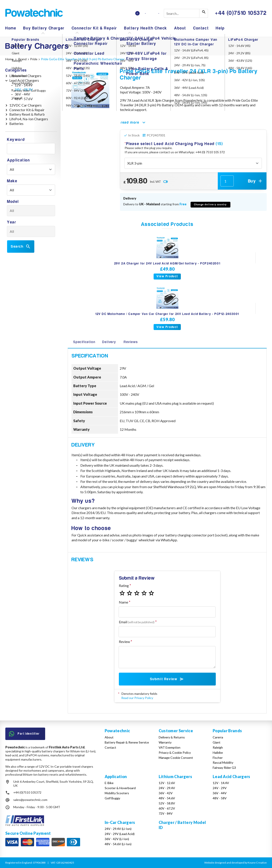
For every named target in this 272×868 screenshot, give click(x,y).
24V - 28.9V (24, 89)
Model (13, 202)
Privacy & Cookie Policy (175, 752)
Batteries (16, 123)
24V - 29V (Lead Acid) (120, 834)
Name (123, 602)
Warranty (165, 742)
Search (21, 247)
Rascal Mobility (223, 762)
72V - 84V (166, 813)
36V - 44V (22, 94)
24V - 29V (220, 788)
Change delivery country (210, 205)
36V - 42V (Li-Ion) (117, 839)
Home (11, 28)
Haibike (218, 752)
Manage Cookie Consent (176, 758)
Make (12, 181)
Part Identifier (24, 734)
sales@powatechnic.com (30, 800)
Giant (217, 742)
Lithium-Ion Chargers (25, 76)
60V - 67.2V (167, 808)
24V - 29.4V (167, 788)
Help (220, 28)
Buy (256, 181)
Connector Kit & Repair (94, 28)
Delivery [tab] (109, 342)
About (180, 28)
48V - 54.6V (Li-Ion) (118, 844)
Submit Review (167, 679)
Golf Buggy (112, 798)
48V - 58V (220, 798)
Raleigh (218, 747)
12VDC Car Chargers (25, 105)
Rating (124, 585)
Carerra (218, 737)
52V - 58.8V (167, 803)
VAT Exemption (170, 747)
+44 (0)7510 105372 (27, 792)
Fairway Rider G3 (224, 768)
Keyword (16, 140)
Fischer (218, 758)
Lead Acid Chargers (24, 80)
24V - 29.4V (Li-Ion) (118, 829)
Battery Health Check (146, 28)
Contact (201, 28)
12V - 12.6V (167, 783)
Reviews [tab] (131, 342)
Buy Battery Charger (44, 28)
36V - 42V (166, 793)
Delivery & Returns (172, 737)
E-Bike (109, 783)
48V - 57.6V (24, 99)
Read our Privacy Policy (137, 698)
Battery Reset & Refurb (27, 114)
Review (124, 642)
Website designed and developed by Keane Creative (235, 863)
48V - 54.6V (167, 798)
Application (19, 160)
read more (134, 122)
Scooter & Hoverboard (120, 788)
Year (12, 222)
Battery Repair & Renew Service (127, 742)
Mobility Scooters (117, 793)
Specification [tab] (84, 342)
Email (137, 622)
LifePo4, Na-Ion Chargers (29, 119)
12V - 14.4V (24, 85)
